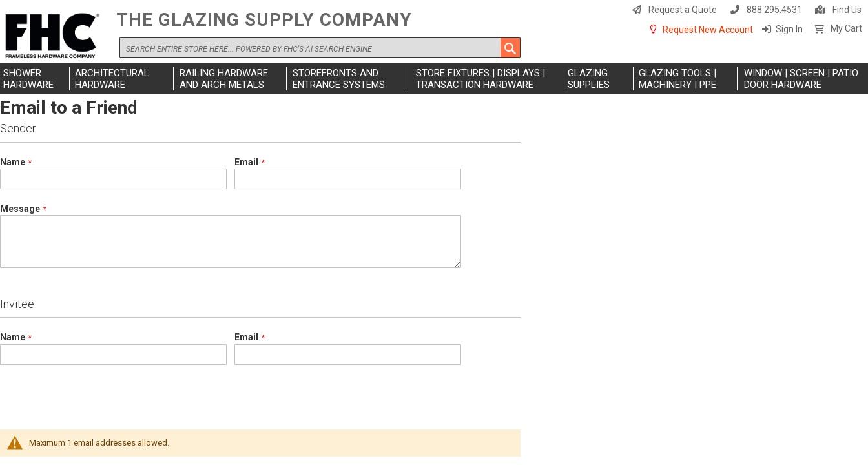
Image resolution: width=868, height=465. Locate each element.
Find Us (847, 10)
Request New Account (708, 30)
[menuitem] (35, 79)
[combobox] (320, 48)
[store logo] (55, 36)
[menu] (434, 79)
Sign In (789, 29)
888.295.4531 (774, 10)
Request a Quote (683, 10)
